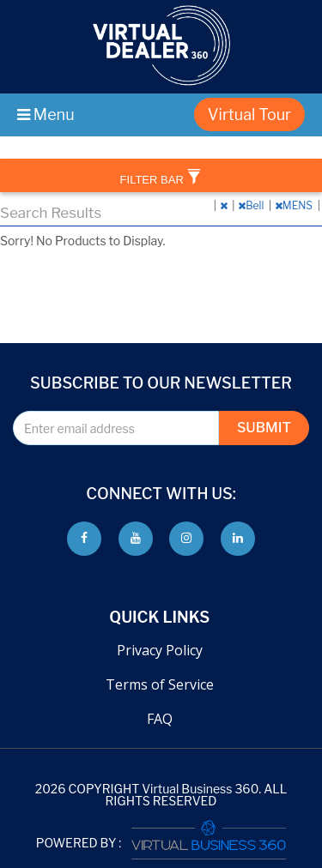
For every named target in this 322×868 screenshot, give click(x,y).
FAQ (160, 719)
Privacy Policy (160, 650)
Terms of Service (160, 684)
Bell (252, 205)
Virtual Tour (249, 115)
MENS (295, 205)
